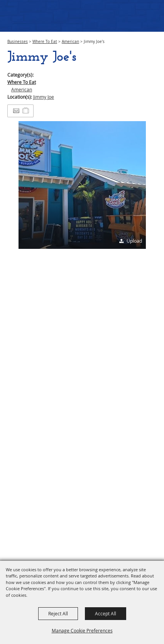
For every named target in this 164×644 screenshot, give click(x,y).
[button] (82, 185)
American (70, 42)
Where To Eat (45, 42)
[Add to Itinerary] (26, 111)
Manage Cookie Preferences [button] (82, 630)
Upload (134, 241)
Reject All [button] (58, 613)
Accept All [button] (106, 613)
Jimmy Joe (44, 97)
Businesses (18, 42)
